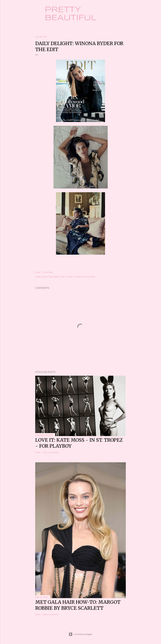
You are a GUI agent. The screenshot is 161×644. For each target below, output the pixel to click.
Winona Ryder (89, 277)
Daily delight (54, 277)
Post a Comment (51, 452)
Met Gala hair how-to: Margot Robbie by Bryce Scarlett (78, 605)
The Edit (77, 277)
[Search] (124, 9)
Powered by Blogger (80, 634)
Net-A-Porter (67, 277)
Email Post (48, 272)
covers (45, 277)
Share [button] (38, 272)
